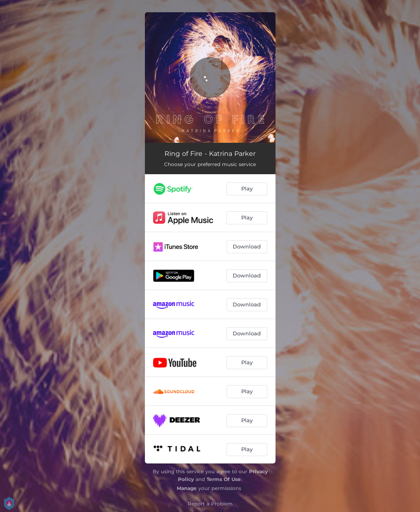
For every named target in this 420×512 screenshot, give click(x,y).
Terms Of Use (224, 479)
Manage (187, 488)
